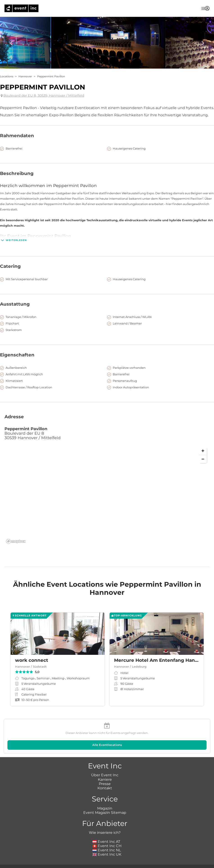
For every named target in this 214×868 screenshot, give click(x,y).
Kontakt (105, 788)
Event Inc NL (107, 850)
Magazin (105, 808)
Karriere (105, 780)
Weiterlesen (13, 240)
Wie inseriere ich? (105, 833)
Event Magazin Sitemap (105, 813)
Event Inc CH (107, 846)
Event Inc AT (106, 842)
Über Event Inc (105, 775)
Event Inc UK (107, 854)
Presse (105, 784)
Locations (7, 76)
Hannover (25, 76)
